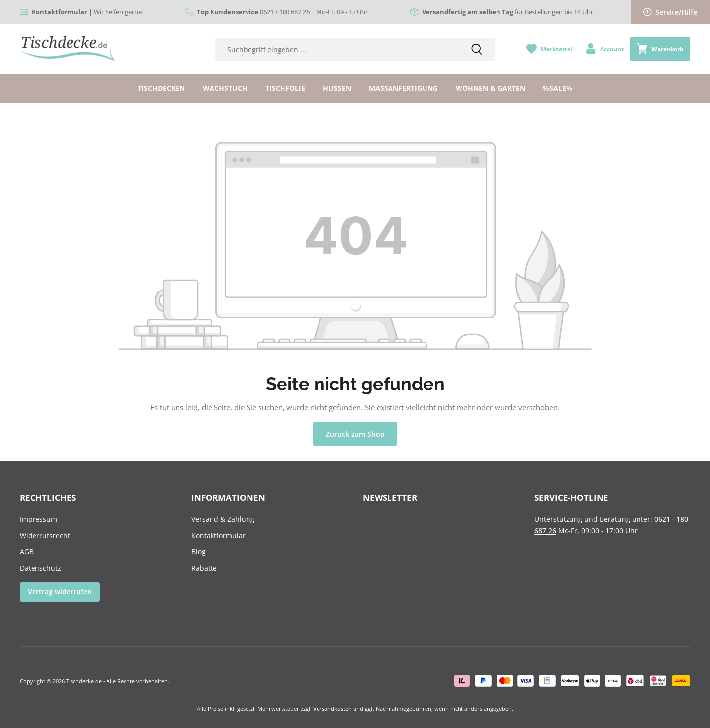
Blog (198, 552)
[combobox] (337, 50)
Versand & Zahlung (223, 519)
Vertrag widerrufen (60, 592)
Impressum (38, 519)
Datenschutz (40, 568)
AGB (27, 552)
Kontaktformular (218, 535)
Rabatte (204, 568)
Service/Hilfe (671, 12)
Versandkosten (332, 709)
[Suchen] (477, 50)
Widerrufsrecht (45, 535)
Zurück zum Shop (355, 434)
